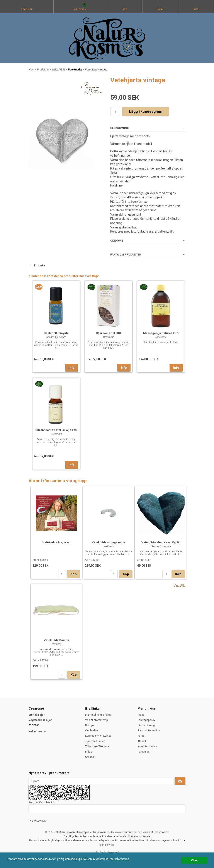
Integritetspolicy (147, 746)
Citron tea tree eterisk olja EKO (56, 430)
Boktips (90, 725)
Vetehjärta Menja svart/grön (161, 542)
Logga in (27, 9)
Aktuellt (142, 741)
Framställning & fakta (98, 715)
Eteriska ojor (37, 715)
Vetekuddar (76, 69)
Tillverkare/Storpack (97, 746)
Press (141, 715)
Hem (31, 69)
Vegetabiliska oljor (40, 720)
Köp (74, 574)
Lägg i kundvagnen (146, 112)
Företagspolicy (146, 720)
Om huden (92, 731)
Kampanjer (144, 752)
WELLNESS (59, 69)
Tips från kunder (95, 741)
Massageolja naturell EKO (161, 333)
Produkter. (43, 69)
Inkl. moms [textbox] (35, 731)
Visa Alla (180, 586)
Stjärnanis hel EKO (109, 333)
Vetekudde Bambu (56, 640)
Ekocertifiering (146, 725)
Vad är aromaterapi (97, 720)
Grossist (90, 757)
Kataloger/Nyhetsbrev (98, 736)
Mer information (119, 859)
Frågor (89, 752)
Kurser (141, 736)
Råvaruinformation (149, 731)
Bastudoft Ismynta (56, 333)
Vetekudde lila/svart (56, 542)
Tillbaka (37, 265)
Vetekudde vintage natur (109, 542)
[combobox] (38, 732)
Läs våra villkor (37, 821)
